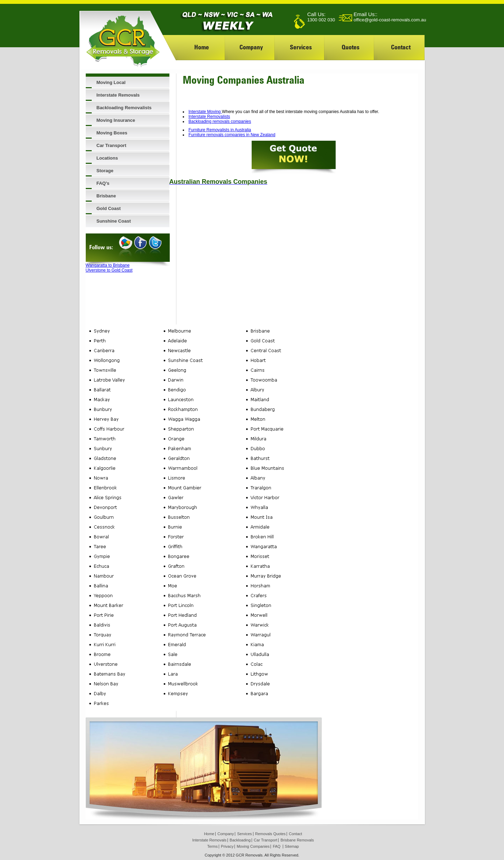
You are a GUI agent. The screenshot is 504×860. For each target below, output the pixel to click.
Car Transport (111, 145)
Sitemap (292, 846)
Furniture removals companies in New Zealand (232, 135)
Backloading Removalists (124, 108)
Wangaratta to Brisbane (108, 265)
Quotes (351, 47)
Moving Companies (253, 846)
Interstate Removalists (209, 117)
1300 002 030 (321, 20)
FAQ (276, 846)
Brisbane (106, 196)
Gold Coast (109, 208)
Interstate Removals (118, 95)
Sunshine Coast (114, 221)
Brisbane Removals (297, 840)
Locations (107, 158)
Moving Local (111, 82)
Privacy (227, 846)
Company (251, 47)
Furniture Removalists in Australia (220, 130)
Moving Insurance (116, 120)
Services (301, 47)
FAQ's (103, 183)
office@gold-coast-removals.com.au (390, 20)
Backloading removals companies (220, 121)
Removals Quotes (270, 834)
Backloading (240, 840)
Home (202, 47)
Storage (105, 171)
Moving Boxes (112, 133)
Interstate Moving (205, 112)
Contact (401, 47)
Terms (212, 846)
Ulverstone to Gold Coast (109, 270)
